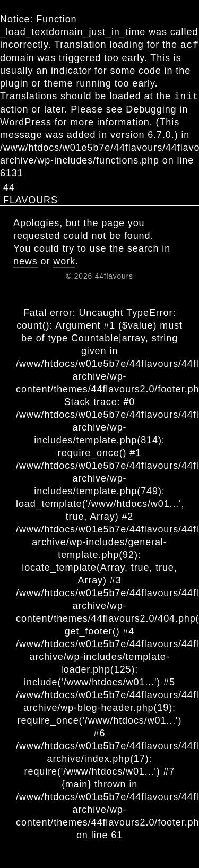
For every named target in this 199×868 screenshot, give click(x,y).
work (64, 261)
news (25, 261)
